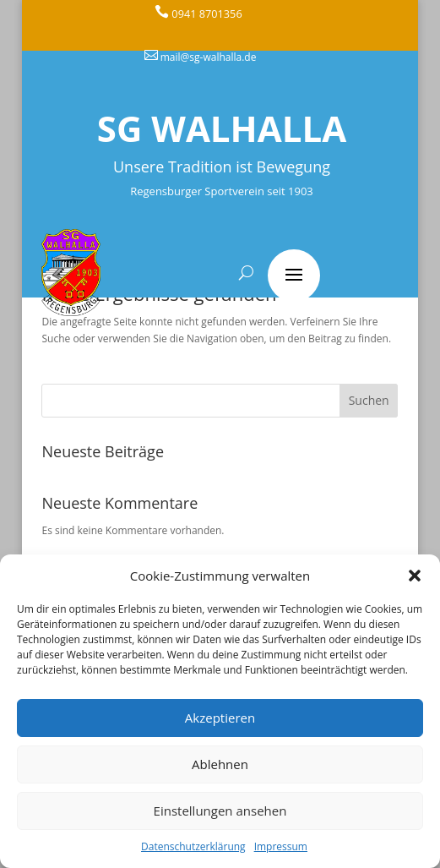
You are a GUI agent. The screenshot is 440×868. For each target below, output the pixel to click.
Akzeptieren (220, 718)
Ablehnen (220, 764)
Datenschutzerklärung (193, 846)
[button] (415, 576)
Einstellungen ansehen (220, 811)
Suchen (369, 400)
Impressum (281, 846)
